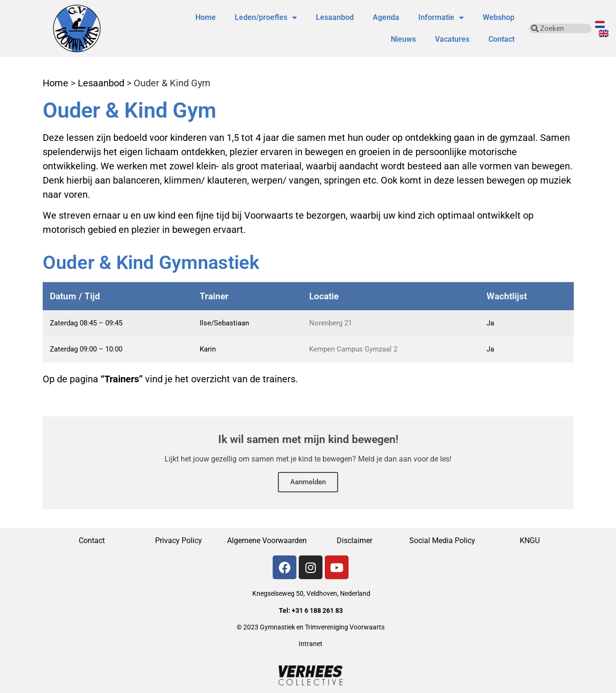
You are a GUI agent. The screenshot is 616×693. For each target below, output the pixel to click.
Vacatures (452, 39)
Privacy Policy (179, 541)
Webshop (499, 17)
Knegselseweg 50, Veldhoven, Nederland (311, 593)
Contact (501, 39)
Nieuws (403, 39)
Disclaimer (354, 541)
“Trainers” (122, 379)
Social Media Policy (442, 541)
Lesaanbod (335, 17)
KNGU (530, 541)
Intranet (311, 644)
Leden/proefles (266, 18)
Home (206, 17)
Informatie (441, 18)
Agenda (386, 17)
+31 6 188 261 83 (317, 610)
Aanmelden (308, 482)
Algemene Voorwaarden (267, 541)
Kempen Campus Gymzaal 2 (353, 349)
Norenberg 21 (331, 323)
